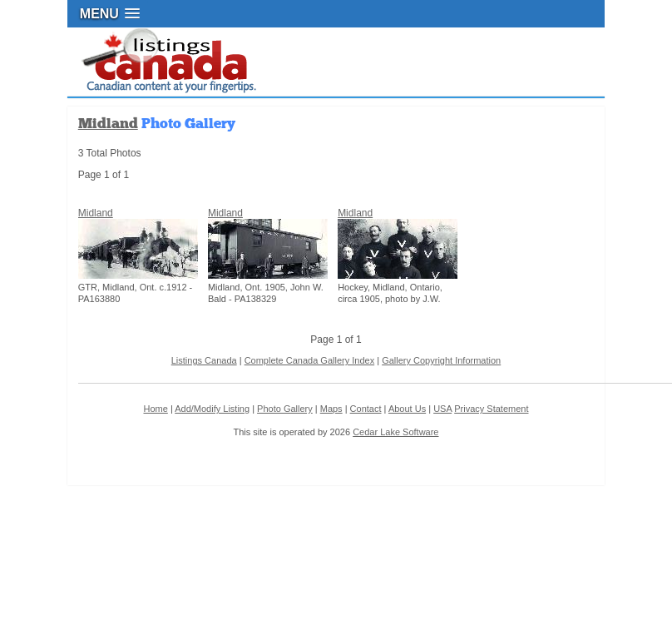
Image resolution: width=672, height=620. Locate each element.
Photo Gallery (285, 409)
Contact (366, 409)
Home (155, 409)
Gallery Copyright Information (441, 360)
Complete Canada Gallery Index (310, 360)
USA (442, 409)
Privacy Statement (491, 409)
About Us (407, 409)
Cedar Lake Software (395, 432)
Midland (108, 124)
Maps (331, 409)
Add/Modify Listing (212, 409)
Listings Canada (204, 360)
